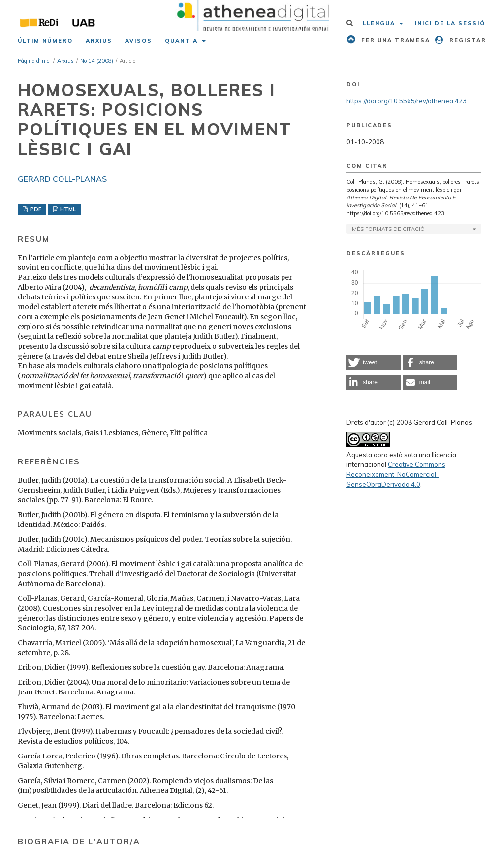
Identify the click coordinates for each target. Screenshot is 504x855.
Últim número (45, 41)
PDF (35, 209)
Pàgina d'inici (34, 61)
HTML (67, 209)
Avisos (139, 41)
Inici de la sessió (450, 23)
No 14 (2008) (97, 61)
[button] (374, 362)
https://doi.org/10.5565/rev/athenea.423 (407, 101)
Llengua (380, 23)
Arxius (99, 41)
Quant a (183, 41)
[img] (252, 15)
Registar (467, 40)
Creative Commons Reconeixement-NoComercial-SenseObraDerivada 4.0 (396, 474)
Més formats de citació (388, 229)
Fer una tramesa (394, 40)
